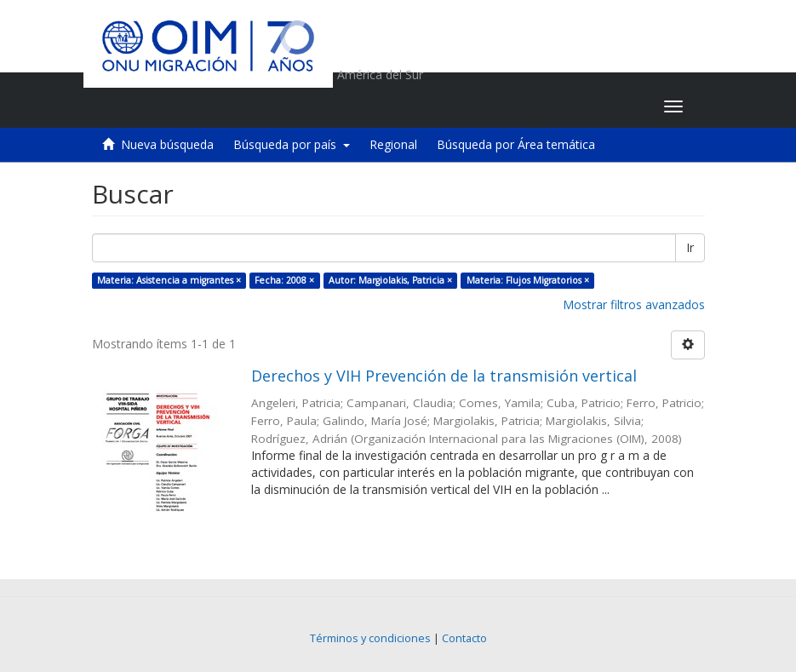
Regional (393, 144)
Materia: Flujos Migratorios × (528, 280)
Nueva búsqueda (167, 144)
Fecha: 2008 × (284, 280)
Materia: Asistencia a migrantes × (169, 280)
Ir (690, 247)
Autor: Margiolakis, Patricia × (390, 280)
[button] (544, 106)
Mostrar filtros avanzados (634, 304)
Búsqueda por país (292, 144)
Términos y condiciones (370, 638)
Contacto (464, 638)
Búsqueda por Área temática (516, 144)
